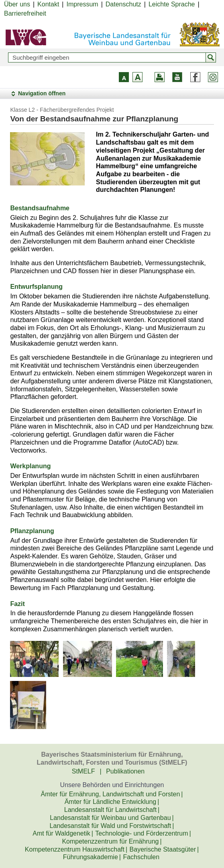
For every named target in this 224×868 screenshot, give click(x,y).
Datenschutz (123, 4)
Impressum (82, 4)
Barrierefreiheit (25, 13)
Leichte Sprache (172, 4)
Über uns (17, 4)
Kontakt (48, 4)
